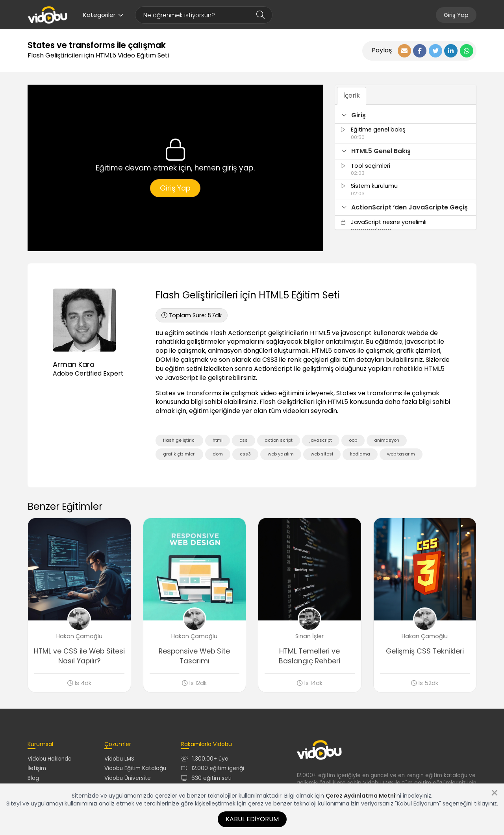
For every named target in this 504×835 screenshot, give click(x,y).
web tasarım (401, 454)
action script (279, 440)
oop (353, 440)
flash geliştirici (179, 440)
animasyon (387, 440)
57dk (192, 315)
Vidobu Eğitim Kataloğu (135, 768)
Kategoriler (103, 15)
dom (218, 454)
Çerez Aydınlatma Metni (360, 796)
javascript (321, 440)
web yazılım (281, 454)
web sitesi (322, 454)
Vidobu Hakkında (50, 759)
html (218, 440)
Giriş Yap (456, 15)
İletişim (37, 768)
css (244, 440)
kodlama (360, 454)
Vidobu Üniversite (128, 778)
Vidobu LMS (119, 759)
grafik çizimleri (179, 454)
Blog (33, 778)
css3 (245, 454)
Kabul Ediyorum (252, 819)
